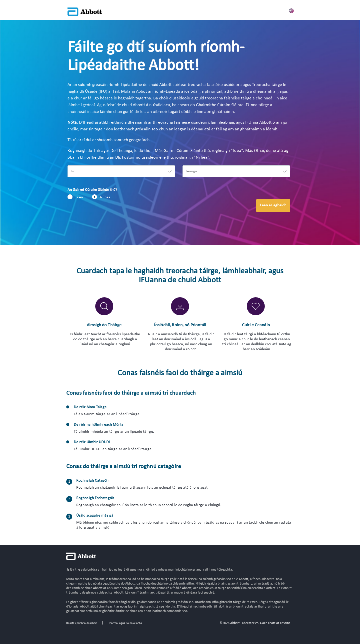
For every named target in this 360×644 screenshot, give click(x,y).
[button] (291, 10)
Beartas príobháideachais (82, 623)
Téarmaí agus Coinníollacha (125, 623)
